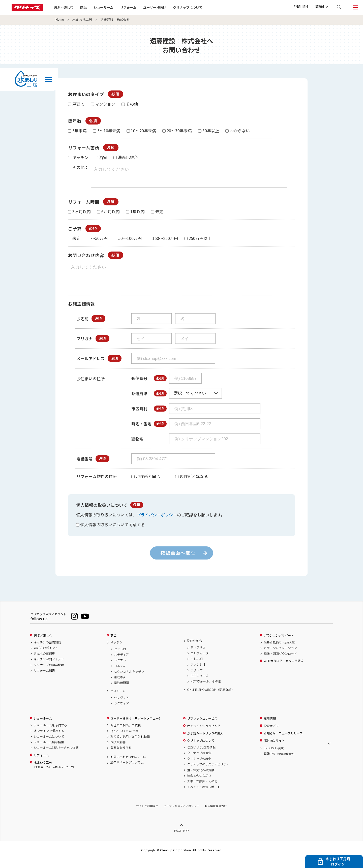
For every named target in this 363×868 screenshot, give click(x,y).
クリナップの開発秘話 (49, 674)
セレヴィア (122, 707)
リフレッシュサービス (202, 727)
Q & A (126, 740)
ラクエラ (120, 669)
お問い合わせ (129, 766)
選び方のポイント (46, 657)
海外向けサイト (274, 750)
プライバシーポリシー (157, 524)
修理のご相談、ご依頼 (126, 734)
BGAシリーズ (199, 685)
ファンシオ (198, 673)
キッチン (116, 651)
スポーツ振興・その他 (202, 790)
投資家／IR (271, 735)
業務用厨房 (122, 692)
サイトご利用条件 (147, 815)
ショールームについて (49, 746)
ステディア (121, 664)
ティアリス (198, 657)
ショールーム (103, 7)
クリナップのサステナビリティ (208, 773)
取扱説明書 (118, 751)
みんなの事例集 (44, 663)
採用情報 (270, 727)
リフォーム (128, 7)
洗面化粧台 (195, 650)
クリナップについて (188, 7)
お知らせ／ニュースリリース (283, 742)
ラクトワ (197, 679)
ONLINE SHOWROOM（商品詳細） (211, 699)
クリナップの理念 (199, 762)
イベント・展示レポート (204, 796)
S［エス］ (198, 668)
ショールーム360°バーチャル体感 (56, 757)
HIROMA (119, 686)
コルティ (120, 675)
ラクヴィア (122, 712)
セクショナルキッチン (129, 680)
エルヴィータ (200, 662)
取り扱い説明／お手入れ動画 (130, 746)
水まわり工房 (82, 20)
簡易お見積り (280, 651)
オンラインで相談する (49, 740)
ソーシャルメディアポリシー (181, 815)
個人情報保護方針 (216, 815)
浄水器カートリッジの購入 (205, 742)
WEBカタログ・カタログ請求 (284, 670)
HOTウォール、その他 (206, 690)
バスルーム (118, 700)
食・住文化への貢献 (201, 779)
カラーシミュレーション (280, 657)
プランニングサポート (279, 644)
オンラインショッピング (204, 735)
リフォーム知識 (44, 679)
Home (60, 20)
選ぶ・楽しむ (64, 7)
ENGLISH (301, 7)
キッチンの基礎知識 (47, 651)
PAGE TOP (181, 840)
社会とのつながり (199, 785)
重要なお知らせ (121, 757)
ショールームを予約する (50, 734)
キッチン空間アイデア (49, 668)
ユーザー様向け (155, 7)
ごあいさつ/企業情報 (201, 756)
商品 (113, 644)
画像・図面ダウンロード (280, 663)
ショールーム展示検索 (49, 751)
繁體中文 (322, 7)
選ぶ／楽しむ (43, 644)
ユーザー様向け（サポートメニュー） (136, 727)
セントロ (120, 658)
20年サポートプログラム (127, 771)
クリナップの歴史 (199, 768)
